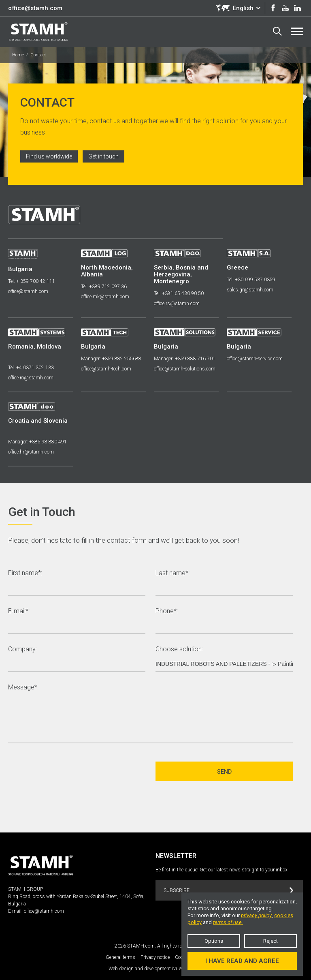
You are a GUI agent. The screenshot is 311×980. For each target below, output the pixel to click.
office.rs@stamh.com (177, 304)
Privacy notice (155, 957)
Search (277, 31)
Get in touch (103, 156)
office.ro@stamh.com (31, 378)
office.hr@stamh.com (31, 452)
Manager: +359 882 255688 (111, 359)
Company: (22, 649)
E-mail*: (19, 611)
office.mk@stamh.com (105, 297)
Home (18, 55)
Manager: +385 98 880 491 (37, 442)
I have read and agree (242, 961)
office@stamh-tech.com (106, 369)
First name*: (25, 573)
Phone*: (167, 611)
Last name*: (173, 573)
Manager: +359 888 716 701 (185, 359)
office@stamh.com (35, 8)
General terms (120, 957)
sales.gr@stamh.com (250, 290)
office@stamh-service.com (255, 359)
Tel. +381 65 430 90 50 (179, 293)
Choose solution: (179, 649)
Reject (271, 941)
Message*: (23, 688)
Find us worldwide (49, 156)
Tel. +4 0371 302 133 (31, 368)
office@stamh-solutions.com (185, 369)
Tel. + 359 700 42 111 (32, 281)
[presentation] (70, 771)
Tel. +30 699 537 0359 (251, 280)
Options (214, 941)
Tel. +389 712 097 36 (104, 287)
